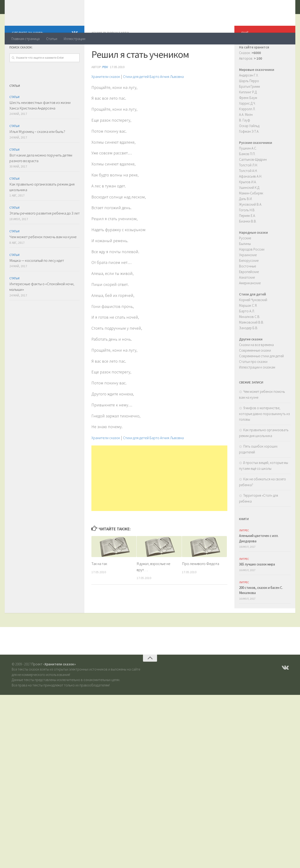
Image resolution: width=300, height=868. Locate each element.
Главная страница (26, 39)
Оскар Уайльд (249, 144)
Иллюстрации (75, 39)
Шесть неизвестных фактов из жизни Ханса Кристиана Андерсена (40, 124)
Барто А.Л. (247, 330)
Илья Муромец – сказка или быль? (37, 150)
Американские (250, 302)
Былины (245, 262)
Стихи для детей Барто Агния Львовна (164, 95)
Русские (245, 257)
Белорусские (249, 279)
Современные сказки (255, 369)
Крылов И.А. (248, 201)
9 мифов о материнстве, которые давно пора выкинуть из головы (264, 432)
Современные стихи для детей (261, 375)
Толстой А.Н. (248, 189)
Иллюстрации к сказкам (257, 386)
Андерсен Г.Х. (249, 94)
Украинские (248, 274)
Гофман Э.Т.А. (249, 150)
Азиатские (247, 296)
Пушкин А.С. (248, 167)
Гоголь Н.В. (247, 229)
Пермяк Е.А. (247, 234)
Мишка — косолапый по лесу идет (37, 279)
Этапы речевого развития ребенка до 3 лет (45, 232)
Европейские (249, 290)
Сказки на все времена (256, 363)
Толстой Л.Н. (248, 184)
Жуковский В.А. (251, 223)
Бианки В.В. (248, 240)
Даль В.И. (246, 217)
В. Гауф (245, 139)
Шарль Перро (249, 100)
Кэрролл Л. (247, 128)
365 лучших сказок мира (257, 583)
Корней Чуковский (253, 319)
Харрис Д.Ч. (247, 122)
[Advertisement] (159, 496)
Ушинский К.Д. (249, 206)
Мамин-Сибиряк (251, 212)
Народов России (252, 268)
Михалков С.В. (250, 335)
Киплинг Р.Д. (248, 111)
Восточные (247, 285)
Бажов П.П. (247, 173)
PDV (105, 85)
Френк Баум (248, 116)
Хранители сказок (51, 16)
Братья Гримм (249, 105)
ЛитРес (244, 549)
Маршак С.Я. (248, 324)
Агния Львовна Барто (111, 51)
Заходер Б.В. (249, 347)
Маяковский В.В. (251, 341)
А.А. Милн (246, 133)
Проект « (54, 683)
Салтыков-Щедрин (253, 178)
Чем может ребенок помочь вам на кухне (43, 255)
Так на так (99, 582)
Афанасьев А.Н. (251, 195)
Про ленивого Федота (201, 582)
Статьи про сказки (253, 380)
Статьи (52, 39)
